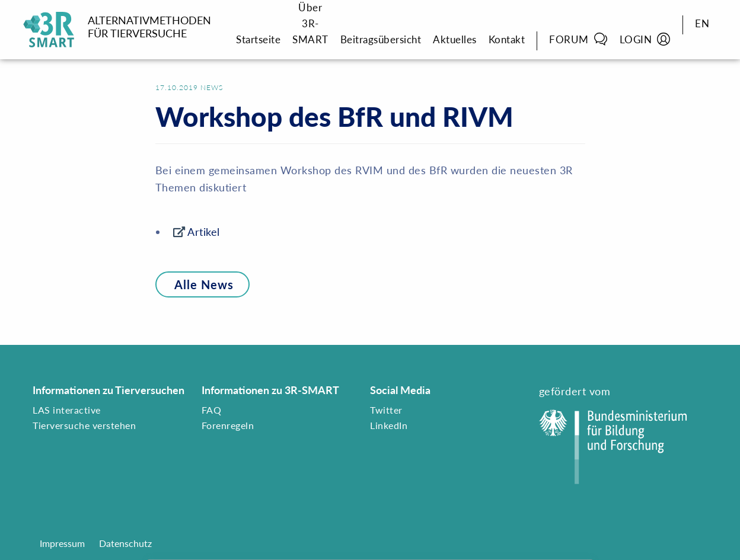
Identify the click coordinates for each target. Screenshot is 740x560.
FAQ (212, 410)
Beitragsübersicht (381, 39)
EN (702, 23)
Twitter (386, 410)
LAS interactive (67, 410)
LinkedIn (389, 425)
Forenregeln (228, 425)
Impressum (62, 543)
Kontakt (507, 39)
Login (645, 39)
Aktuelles (455, 39)
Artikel (204, 232)
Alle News (194, 284)
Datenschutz (125, 543)
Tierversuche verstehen (84, 425)
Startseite (258, 39)
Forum (578, 39)
